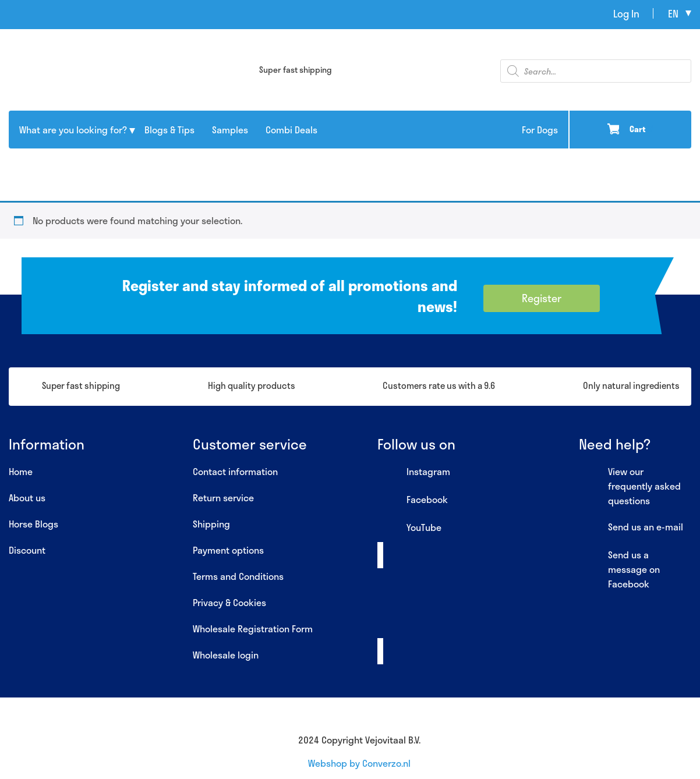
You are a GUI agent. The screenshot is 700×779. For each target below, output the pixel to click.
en (673, 13)
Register (542, 298)
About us (27, 498)
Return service (223, 498)
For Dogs (540, 130)
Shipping (211, 524)
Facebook (413, 500)
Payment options (228, 550)
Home (21, 471)
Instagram (414, 472)
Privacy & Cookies (229, 602)
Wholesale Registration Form (253, 628)
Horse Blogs (33, 524)
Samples (230, 130)
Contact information (235, 471)
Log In (626, 13)
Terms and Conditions (238, 576)
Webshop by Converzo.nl (359, 763)
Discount (27, 550)
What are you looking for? (73, 130)
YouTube (409, 528)
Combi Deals (291, 130)
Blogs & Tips (169, 130)
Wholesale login (226, 655)
